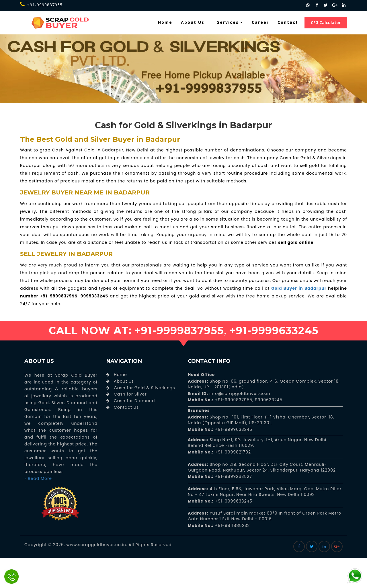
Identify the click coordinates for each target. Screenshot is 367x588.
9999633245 (268, 400)
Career (260, 22)
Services (230, 22)
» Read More (38, 478)
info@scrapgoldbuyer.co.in (239, 394)
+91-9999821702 (232, 452)
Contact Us (126, 407)
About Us (193, 22)
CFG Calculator (326, 23)
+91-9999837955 (41, 5)
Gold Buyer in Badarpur (299, 288)
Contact (288, 22)
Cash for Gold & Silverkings (145, 388)
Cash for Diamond (134, 401)
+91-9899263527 (233, 476)
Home (165, 22)
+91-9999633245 (233, 429)
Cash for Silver (130, 394)
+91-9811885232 (232, 525)
